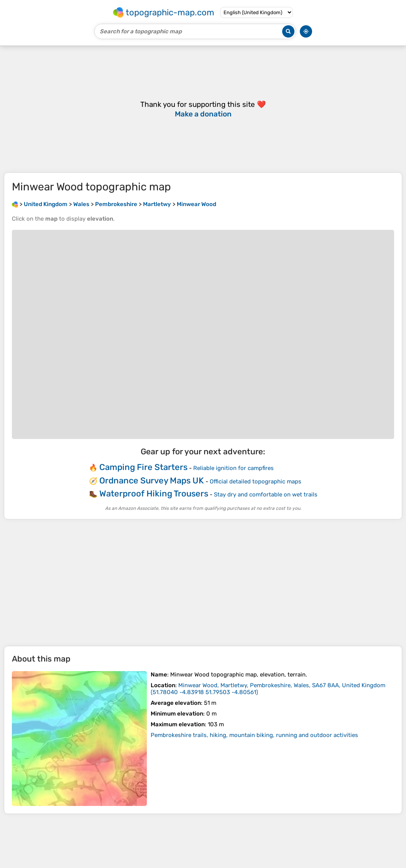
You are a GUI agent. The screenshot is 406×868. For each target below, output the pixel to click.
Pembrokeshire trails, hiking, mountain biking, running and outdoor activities (254, 735)
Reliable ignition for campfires (233, 468)
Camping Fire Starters (143, 467)
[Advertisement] (203, 583)
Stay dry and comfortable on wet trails (266, 495)
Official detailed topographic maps (256, 481)
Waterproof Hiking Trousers (154, 494)
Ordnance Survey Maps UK (152, 481)
